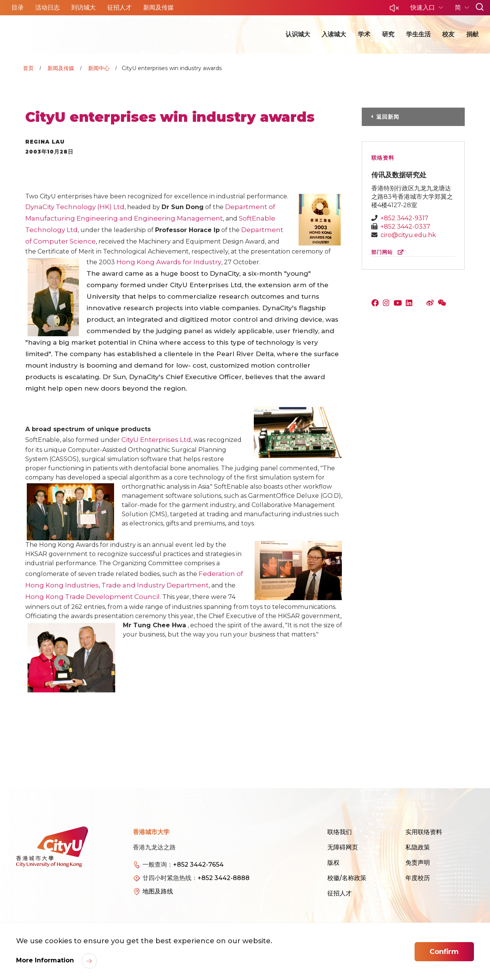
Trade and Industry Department (155, 585)
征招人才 (340, 893)
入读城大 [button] (334, 34)
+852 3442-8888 (224, 878)
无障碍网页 (343, 847)
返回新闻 (388, 117)
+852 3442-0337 (405, 227)
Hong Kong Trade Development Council (92, 597)
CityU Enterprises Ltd (156, 440)
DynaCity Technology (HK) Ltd (75, 207)
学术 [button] (364, 34)
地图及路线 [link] (158, 891)
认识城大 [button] (298, 34)
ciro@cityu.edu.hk (408, 235)
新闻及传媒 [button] (158, 7)
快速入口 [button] (423, 7)
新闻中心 (99, 68)
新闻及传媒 (61, 68)
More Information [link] (46, 960)
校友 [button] (448, 34)
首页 (28, 68)
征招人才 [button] (119, 7)
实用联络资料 (424, 832)
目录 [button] (18, 7)
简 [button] (459, 7)
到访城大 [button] (83, 7)
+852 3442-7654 (198, 865)
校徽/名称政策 (347, 878)
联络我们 (340, 832)
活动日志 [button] (47, 7)
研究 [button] (388, 34)
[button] (394, 10)
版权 (333, 863)
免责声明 (418, 863)
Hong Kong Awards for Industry (169, 262)
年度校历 (418, 878)
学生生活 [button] (418, 34)
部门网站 (389, 252)
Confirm (444, 952)
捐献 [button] (472, 34)
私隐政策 (418, 847)
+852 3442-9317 (404, 218)
